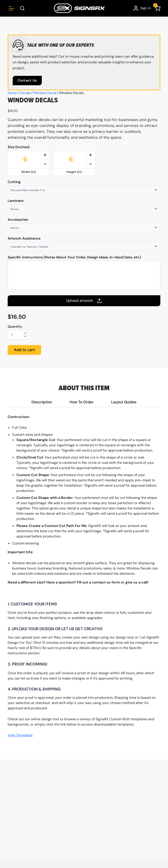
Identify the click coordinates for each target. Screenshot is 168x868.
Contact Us (28, 81)
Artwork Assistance (24, 238)
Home (12, 93)
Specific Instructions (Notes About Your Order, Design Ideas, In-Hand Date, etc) (74, 257)
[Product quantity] (17, 335)
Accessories (18, 220)
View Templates (20, 735)
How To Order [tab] (81, 402)
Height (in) (74, 172)
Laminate (16, 201)
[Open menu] (11, 8)
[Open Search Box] (22, 8)
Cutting (14, 182)
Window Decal (46, 93)
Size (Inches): (19, 147)
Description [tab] (41, 402)
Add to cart (25, 350)
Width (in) (29, 172)
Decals (26, 93)
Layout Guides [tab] (125, 402)
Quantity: (15, 327)
